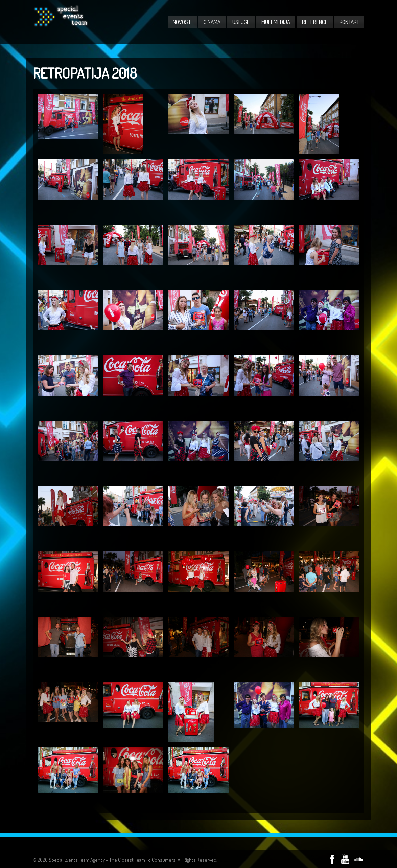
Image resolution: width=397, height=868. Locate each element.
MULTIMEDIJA (276, 22)
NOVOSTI (182, 22)
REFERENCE (315, 22)
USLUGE (241, 22)
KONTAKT (349, 22)
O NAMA (212, 22)
